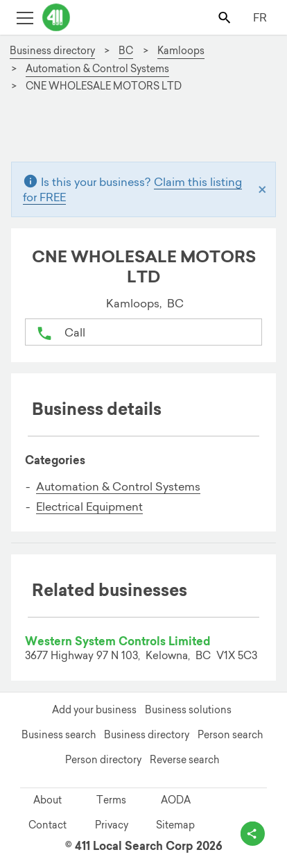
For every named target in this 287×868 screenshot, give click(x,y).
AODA (176, 800)
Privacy (112, 825)
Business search (59, 735)
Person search (230, 735)
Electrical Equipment (89, 507)
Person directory (103, 760)
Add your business (94, 710)
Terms (111, 800)
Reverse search (184, 760)
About (47, 800)
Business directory (147, 735)
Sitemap (175, 825)
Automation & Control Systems (118, 486)
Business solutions (188, 710)
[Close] (262, 189)
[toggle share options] (253, 834)
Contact (47, 825)
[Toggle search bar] (226, 17)
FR (260, 17)
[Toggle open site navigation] (25, 17)
